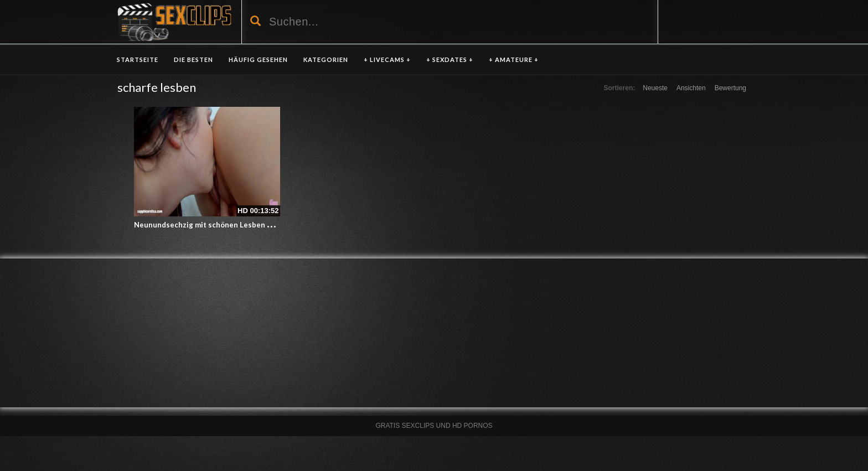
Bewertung (730, 88)
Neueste (655, 88)
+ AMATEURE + (514, 59)
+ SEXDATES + (450, 59)
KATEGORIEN (326, 59)
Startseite (138, 59)
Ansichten (691, 88)
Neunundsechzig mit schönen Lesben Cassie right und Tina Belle (248, 225)
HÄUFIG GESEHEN (258, 59)
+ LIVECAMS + (387, 59)
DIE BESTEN (193, 59)
